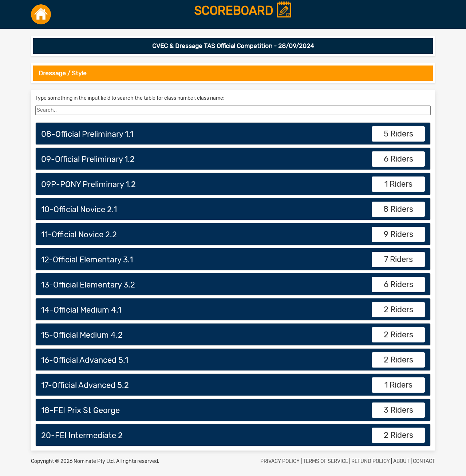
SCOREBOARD (243, 11)
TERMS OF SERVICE (325, 461)
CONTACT (424, 461)
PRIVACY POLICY (280, 461)
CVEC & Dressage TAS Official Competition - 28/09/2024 (233, 46)
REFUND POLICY (371, 461)
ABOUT (401, 461)
